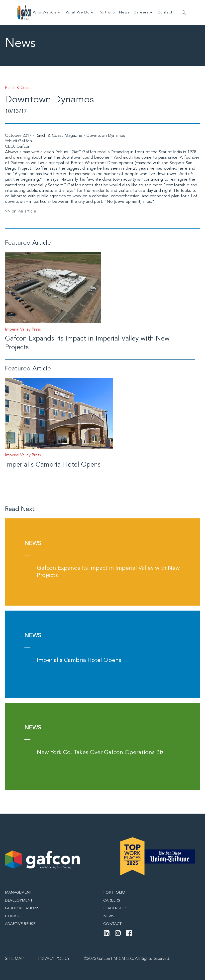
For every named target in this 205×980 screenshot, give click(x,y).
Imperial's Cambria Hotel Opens (53, 465)
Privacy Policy (54, 959)
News (124, 13)
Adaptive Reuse (20, 924)
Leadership (114, 908)
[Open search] (184, 13)
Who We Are (47, 12)
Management (18, 893)
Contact (165, 13)
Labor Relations (22, 908)
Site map (14, 959)
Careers (143, 12)
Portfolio (107, 13)
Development (19, 901)
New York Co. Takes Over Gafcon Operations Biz (100, 753)
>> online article (21, 211)
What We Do (80, 12)
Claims (12, 916)
